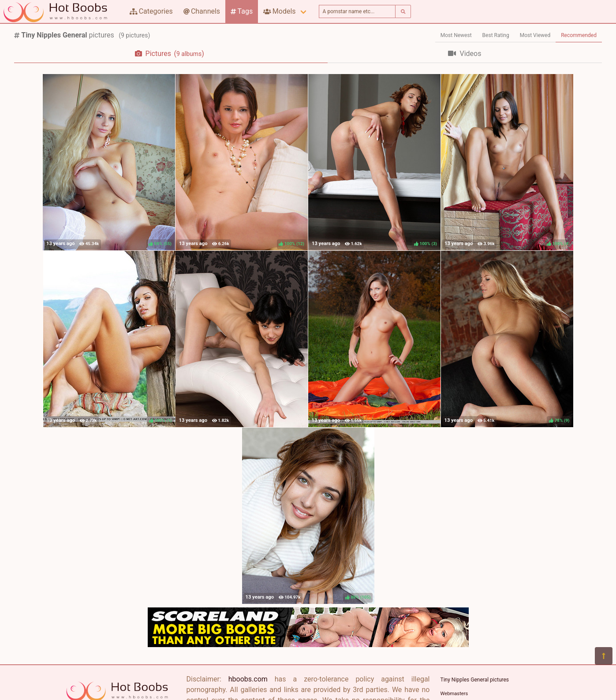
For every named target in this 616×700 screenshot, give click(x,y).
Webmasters (454, 694)
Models (279, 11)
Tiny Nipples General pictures (475, 680)
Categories (151, 11)
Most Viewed (535, 35)
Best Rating (496, 35)
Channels (202, 11)
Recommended (579, 35)
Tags (242, 11)
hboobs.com (248, 679)
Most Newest (456, 35)
